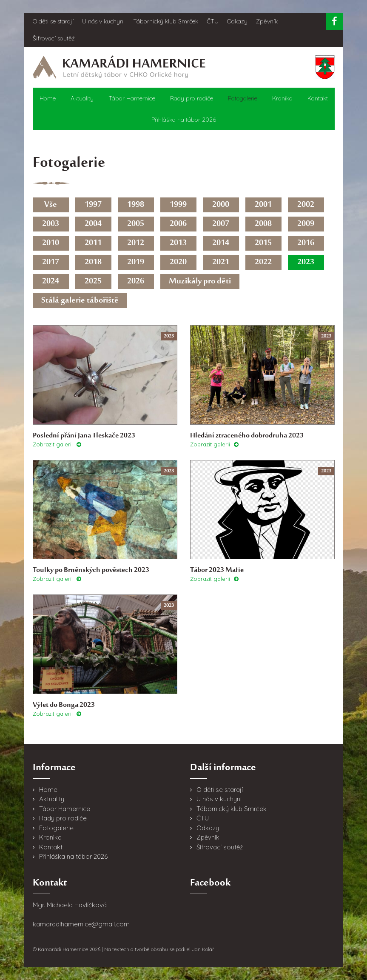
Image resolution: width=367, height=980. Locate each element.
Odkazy (237, 21)
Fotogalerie (243, 98)
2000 (221, 205)
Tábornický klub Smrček (166, 21)
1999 (178, 205)
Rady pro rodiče (192, 98)
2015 (263, 243)
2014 (221, 243)
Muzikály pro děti (200, 281)
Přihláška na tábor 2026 (184, 120)
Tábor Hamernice (132, 98)
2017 (51, 262)
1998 (136, 205)
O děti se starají (53, 21)
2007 (221, 224)
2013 (178, 243)
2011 (93, 243)
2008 (263, 224)
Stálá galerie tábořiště (80, 301)
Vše (51, 205)
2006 (178, 224)
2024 (51, 281)
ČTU (213, 21)
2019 (136, 262)
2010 (51, 243)
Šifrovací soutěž (54, 38)
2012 (136, 243)
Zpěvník (267, 21)
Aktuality (82, 98)
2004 (93, 224)
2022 (263, 262)
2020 (178, 262)
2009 (306, 224)
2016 (306, 243)
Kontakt (318, 98)
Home (48, 98)
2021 (221, 262)
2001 (263, 205)
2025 (93, 281)
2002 (306, 205)
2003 (51, 224)
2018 (93, 262)
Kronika (282, 98)
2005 (136, 224)
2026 (136, 281)
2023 (306, 262)
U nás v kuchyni (103, 21)
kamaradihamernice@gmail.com (81, 924)
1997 (93, 205)
